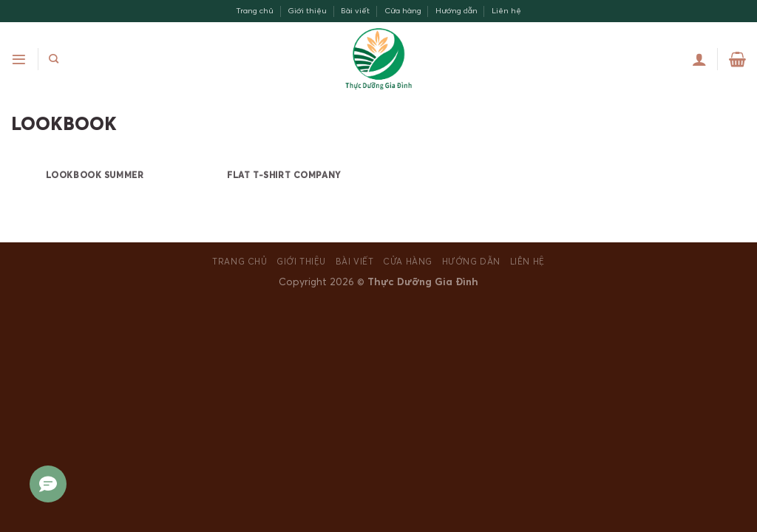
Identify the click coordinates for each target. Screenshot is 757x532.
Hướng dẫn (456, 11)
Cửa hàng (403, 11)
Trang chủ (255, 11)
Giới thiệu (307, 11)
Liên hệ (506, 11)
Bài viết (355, 11)
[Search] (54, 59)
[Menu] (19, 59)
